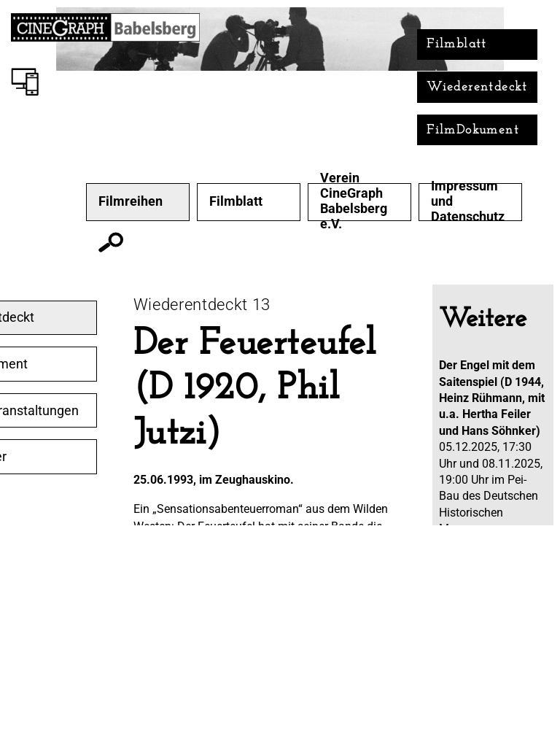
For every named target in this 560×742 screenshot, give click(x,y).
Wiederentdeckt (477, 87)
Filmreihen (131, 201)
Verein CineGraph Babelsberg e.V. (354, 201)
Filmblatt (457, 44)
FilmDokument (473, 130)
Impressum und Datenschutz (468, 201)
